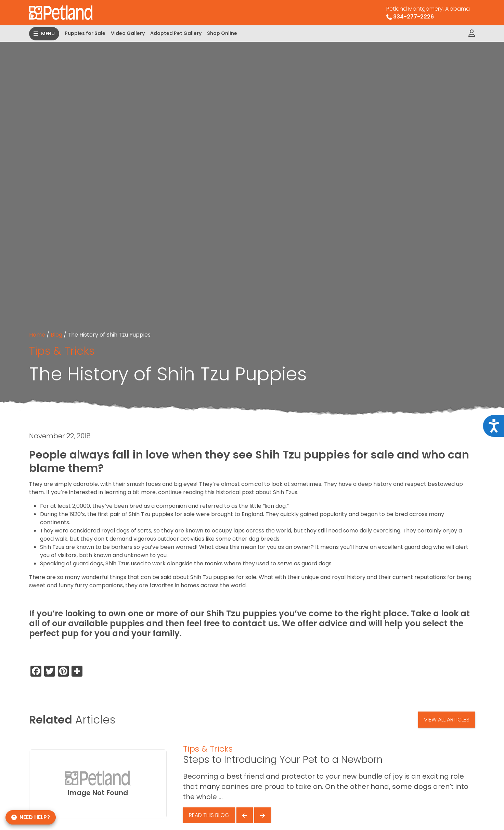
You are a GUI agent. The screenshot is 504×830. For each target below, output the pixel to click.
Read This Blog (209, 815)
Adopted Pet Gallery (176, 33)
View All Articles (447, 720)
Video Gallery (128, 33)
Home (37, 335)
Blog (56, 335)
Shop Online (222, 33)
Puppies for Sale (85, 33)
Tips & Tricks (62, 351)
